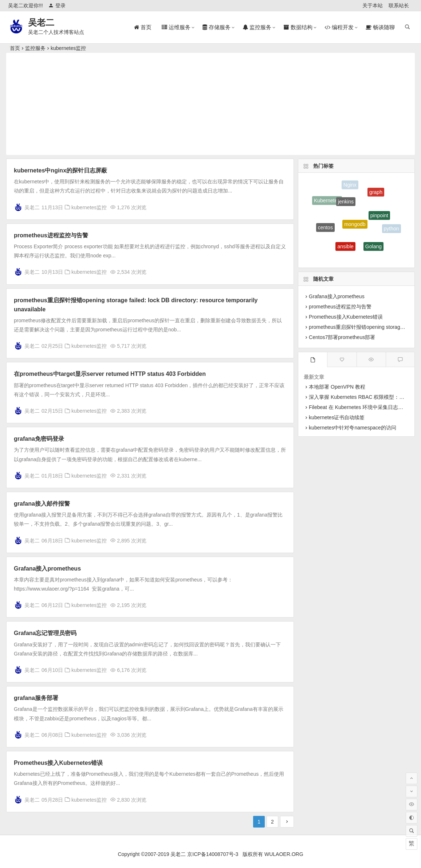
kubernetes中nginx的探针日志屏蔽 (60, 170)
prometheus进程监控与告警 (51, 235)
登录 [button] (57, 5)
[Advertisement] (210, 104)
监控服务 (35, 48)
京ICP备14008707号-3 (213, 854)
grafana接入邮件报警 (42, 504)
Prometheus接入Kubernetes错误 (58, 763)
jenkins (346, 203)
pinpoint (379, 217)
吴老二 (41, 22)
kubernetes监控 (68, 48)
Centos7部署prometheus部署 (342, 337)
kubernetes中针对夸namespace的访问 (353, 428)
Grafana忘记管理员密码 (45, 633)
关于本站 (373, 5)
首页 (15, 48)
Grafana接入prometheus (47, 569)
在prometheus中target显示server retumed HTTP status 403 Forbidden (110, 374)
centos (325, 228)
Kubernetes (327, 201)
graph (376, 193)
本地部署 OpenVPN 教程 (337, 387)
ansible (345, 248)
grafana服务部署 (36, 698)
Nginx (350, 185)
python (392, 229)
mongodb (355, 226)
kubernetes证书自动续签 (337, 417)
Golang (373, 248)
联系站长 (399, 5)
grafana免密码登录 (39, 439)
